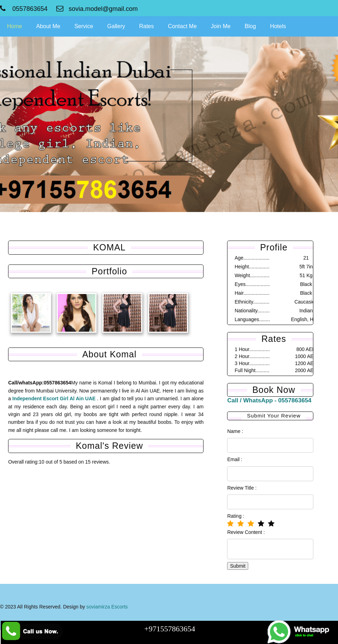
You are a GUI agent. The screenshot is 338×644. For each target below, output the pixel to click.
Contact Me (182, 26)
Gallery (116, 26)
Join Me (221, 26)
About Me (48, 26)
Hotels (278, 26)
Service (84, 26)
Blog (250, 26)
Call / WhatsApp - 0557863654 (268, 400)
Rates (146, 26)
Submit (237, 566)
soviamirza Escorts (107, 607)
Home (15, 26)
